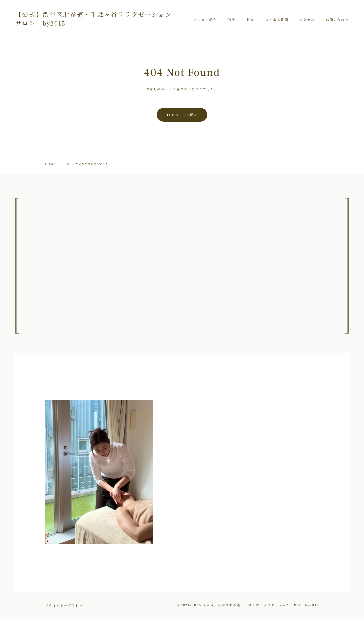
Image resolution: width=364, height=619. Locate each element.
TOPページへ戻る (182, 115)
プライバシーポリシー (64, 605)
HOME (50, 164)
